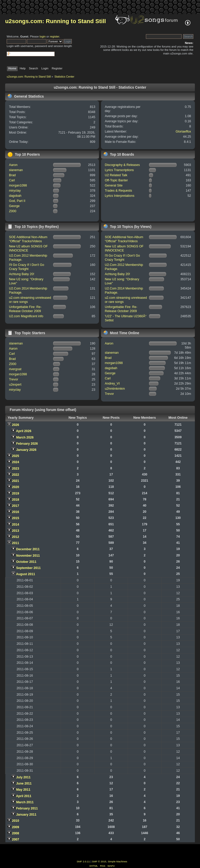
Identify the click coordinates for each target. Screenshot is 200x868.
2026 (16, 425)
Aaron (13, 165)
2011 (16, 543)
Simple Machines (117, 861)
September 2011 (28, 568)
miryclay (15, 191)
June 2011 (24, 783)
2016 (16, 512)
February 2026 (27, 444)
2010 (16, 821)
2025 (16, 456)
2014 (16, 525)
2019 (16, 493)
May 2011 (23, 790)
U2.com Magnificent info (26, 316)
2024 (16, 462)
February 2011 (27, 808)
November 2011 (28, 556)
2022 (16, 475)
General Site (114, 185)
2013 (16, 531)
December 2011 (28, 549)
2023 (16, 469)
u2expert (15, 385)
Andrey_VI (112, 384)
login (43, 36)
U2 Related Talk (116, 175)
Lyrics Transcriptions (119, 170)
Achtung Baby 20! (22, 274)
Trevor (14, 379)
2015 (16, 518)
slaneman (16, 170)
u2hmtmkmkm (115, 389)
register (54, 36)
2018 (16, 500)
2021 (16, 481)
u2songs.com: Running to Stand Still (56, 21)
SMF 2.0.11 (83, 861)
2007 (16, 839)
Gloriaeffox (183, 132)
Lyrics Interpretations (120, 196)
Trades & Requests (118, 191)
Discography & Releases (122, 165)
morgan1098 (18, 185)
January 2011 (26, 815)
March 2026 (25, 437)
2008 (16, 833)
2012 (16, 537)
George (14, 206)
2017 (16, 506)
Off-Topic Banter (116, 180)
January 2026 (26, 450)
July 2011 (23, 777)
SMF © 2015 (99, 861)
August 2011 (25, 574)
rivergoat (15, 369)
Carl (12, 180)
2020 (16, 487)
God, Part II (17, 201)
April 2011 (24, 796)
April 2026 (24, 431)
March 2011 (25, 802)
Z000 (13, 211)
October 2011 (26, 562)
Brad (12, 175)
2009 (16, 827)
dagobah (15, 196)
